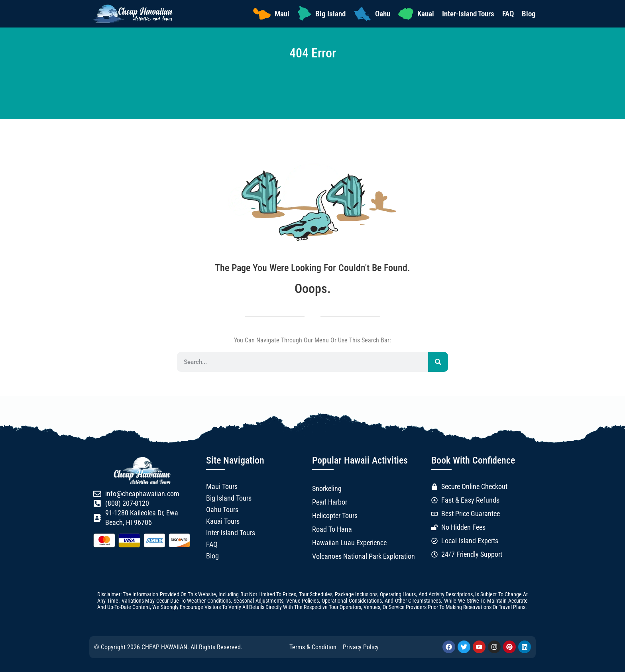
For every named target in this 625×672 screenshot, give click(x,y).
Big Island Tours (229, 498)
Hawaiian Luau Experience (349, 543)
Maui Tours (222, 487)
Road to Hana (332, 529)
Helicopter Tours (335, 516)
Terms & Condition (313, 647)
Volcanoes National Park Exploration (364, 556)
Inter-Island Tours (468, 14)
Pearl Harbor (330, 502)
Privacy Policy (361, 647)
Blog (529, 14)
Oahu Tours (222, 510)
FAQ (508, 14)
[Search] (438, 362)
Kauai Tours (223, 521)
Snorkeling (327, 489)
